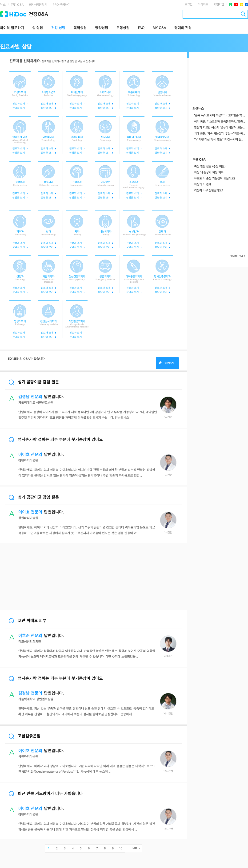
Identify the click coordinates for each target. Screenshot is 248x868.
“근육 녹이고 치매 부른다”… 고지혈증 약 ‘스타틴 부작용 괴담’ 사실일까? (220, 116)
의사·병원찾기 (38, 5)
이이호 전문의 (30, 455)
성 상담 (38, 28)
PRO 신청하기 (62, 5)
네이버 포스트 (231, 5)
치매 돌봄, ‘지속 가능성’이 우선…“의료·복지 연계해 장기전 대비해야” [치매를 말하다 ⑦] (220, 134)
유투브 (236, 5)
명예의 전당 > (238, 256)
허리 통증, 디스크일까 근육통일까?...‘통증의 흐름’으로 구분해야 (220, 122)
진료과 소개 (19, 104)
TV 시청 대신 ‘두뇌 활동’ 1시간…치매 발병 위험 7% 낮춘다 (220, 140)
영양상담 (102, 28)
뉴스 (3, 5)
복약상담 (80, 28)
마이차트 (203, 4)
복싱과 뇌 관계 (203, 184)
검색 (243, 14)
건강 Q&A (17, 5)
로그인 (189, 4)
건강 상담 (58, 28)
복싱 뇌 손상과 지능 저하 (209, 172)
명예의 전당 (183, 28)
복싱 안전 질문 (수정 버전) (210, 167)
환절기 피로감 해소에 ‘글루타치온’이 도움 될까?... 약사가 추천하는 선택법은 (220, 128)
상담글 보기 (19, 108)
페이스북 (246, 5)
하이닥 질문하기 (12, 28)
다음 (135, 848)
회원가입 (219, 4)
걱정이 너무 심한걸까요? (209, 191)
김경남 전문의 (30, 397)
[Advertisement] (94, 577)
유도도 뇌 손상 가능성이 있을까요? (215, 179)
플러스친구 (242, 5)
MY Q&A (159, 28)
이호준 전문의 (30, 636)
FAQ (141, 28)
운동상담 (123, 28)
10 (121, 849)
